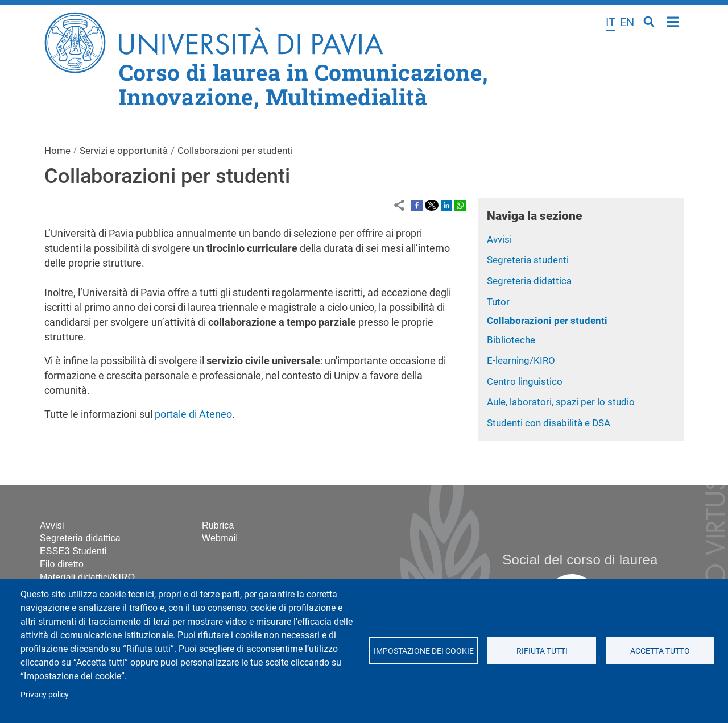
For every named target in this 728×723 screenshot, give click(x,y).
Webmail (220, 538)
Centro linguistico (525, 381)
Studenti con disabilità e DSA (549, 423)
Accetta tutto (660, 651)
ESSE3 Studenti (73, 551)
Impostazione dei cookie (423, 651)
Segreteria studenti (528, 260)
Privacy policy (45, 695)
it (611, 22)
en (627, 22)
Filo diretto (62, 564)
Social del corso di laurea (580, 560)
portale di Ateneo (193, 414)
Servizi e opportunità (124, 151)
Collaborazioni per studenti (547, 321)
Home (673, 21)
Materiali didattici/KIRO (88, 577)
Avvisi (499, 239)
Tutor (498, 302)
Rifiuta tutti (541, 651)
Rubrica (218, 525)
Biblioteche (511, 340)
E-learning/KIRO (521, 360)
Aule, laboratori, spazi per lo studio (561, 402)
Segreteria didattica (529, 281)
